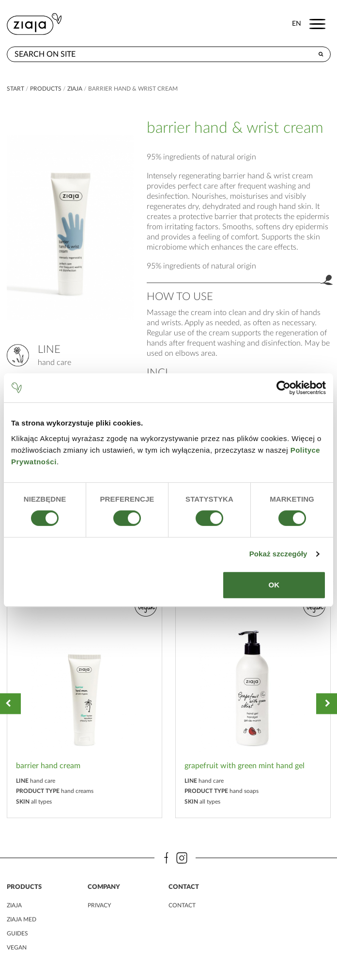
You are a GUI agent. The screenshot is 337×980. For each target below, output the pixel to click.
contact (182, 905)
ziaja (75, 89)
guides (17, 933)
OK (274, 585)
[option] (84, 703)
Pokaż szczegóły (278, 554)
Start (15, 89)
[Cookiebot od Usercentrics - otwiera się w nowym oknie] (283, 388)
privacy (99, 905)
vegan (17, 948)
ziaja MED (22, 919)
